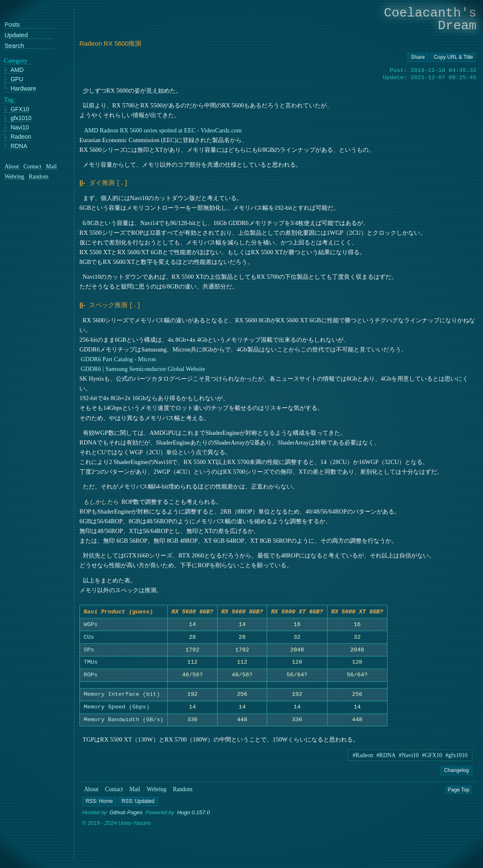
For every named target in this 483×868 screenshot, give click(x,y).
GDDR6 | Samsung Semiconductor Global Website (143, 367)
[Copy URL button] (418, 58)
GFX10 (20, 109)
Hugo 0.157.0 (194, 813)
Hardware (23, 88)
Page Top (459, 789)
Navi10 (20, 128)
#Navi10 (409, 755)
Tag (9, 99)
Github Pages (126, 813)
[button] (100, 802)
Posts (12, 25)
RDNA (19, 146)
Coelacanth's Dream (430, 19)
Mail (135, 789)
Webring (157, 789)
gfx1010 (21, 118)
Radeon (21, 136)
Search (14, 45)
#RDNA (386, 755)
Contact (114, 789)
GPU (17, 79)
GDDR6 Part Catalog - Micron (118, 357)
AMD (17, 70)
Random (183, 789)
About (91, 789)
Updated (16, 35)
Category (16, 60)
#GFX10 (432, 755)
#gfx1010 (456, 755)
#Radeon (363, 755)
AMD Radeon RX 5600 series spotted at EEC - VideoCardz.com (163, 130)
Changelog (457, 770)
